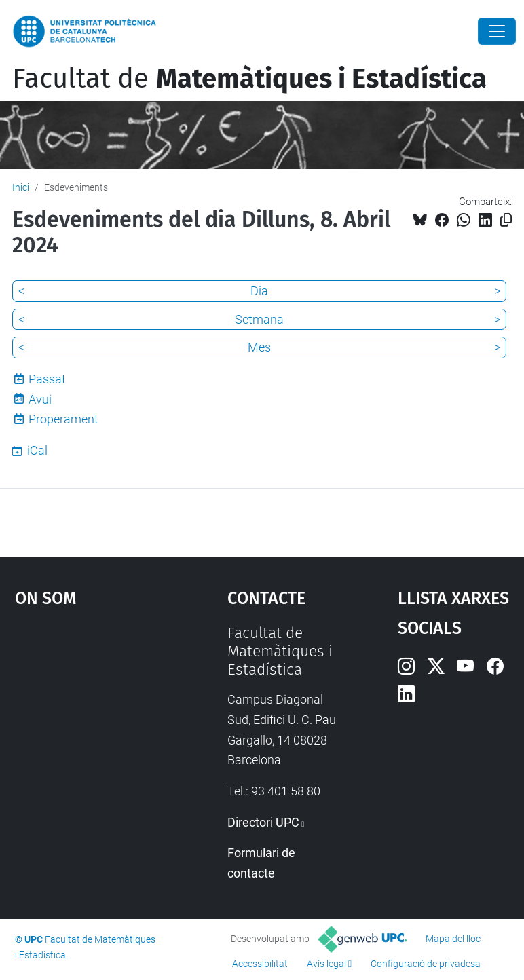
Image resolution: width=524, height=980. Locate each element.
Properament (63, 419)
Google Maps (92, 725)
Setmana (259, 319)
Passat (47, 379)
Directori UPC (263, 822)
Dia (259, 291)
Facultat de (249, 79)
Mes (259, 347)
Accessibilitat (260, 964)
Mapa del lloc (453, 939)
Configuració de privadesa (426, 964)
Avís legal (326, 964)
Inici (21, 187)
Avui (40, 399)
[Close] (497, 31)
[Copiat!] (506, 220)
